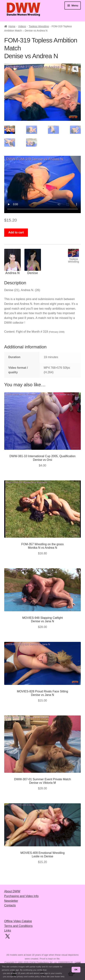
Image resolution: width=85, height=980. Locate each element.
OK (76, 970)
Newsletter (11, 901)
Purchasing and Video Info (21, 896)
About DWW (12, 891)
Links (8, 930)
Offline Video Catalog (18, 921)
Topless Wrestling (39, 26)
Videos (22, 26)
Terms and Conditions (18, 926)
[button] (75, 69)
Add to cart (16, 232)
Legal (78, 962)
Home (12, 26)
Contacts (10, 905)
